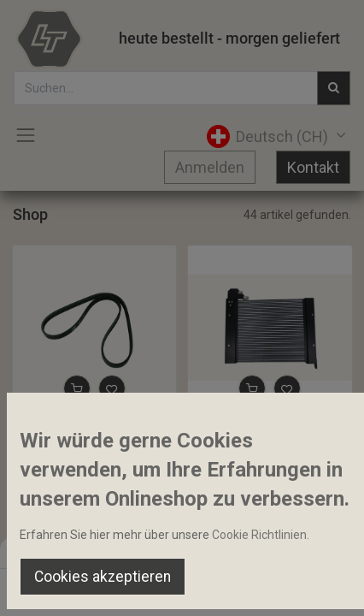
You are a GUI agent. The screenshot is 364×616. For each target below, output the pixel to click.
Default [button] (277, 552)
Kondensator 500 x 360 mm (269, 425)
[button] (77, 388)
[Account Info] (308, 587)
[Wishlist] (245, 587)
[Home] (56, 587)
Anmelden (210, 167)
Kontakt (313, 167)
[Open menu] (182, 591)
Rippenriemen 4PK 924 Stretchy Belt (95, 425)
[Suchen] (119, 587)
